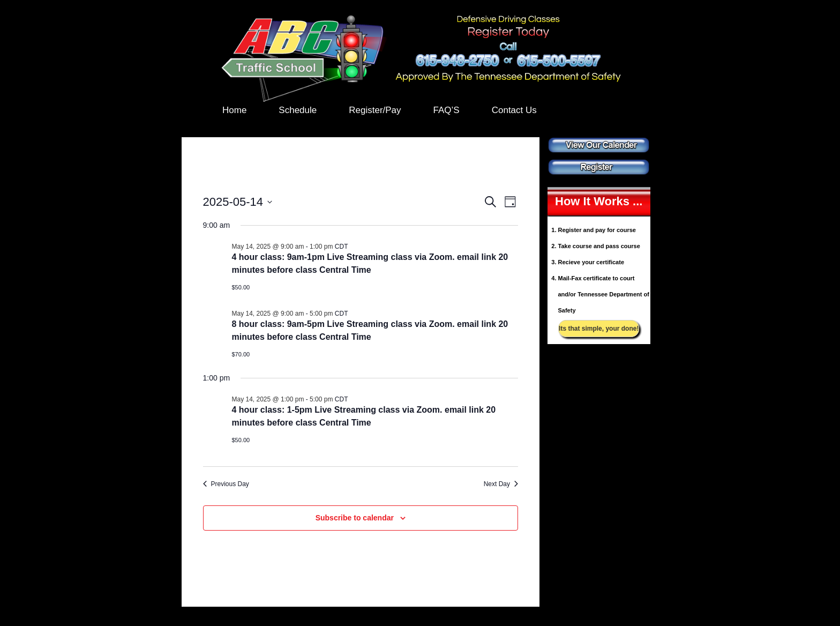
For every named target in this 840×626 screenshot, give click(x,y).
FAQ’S (447, 110)
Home (234, 110)
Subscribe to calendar (355, 518)
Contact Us (514, 110)
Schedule (298, 110)
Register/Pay (375, 110)
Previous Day (226, 484)
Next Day (501, 484)
